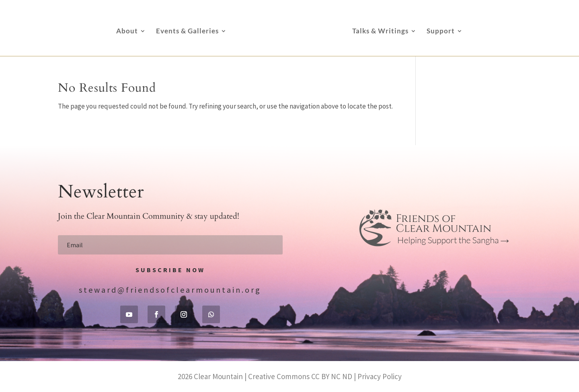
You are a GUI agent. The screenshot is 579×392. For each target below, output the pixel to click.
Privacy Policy (380, 376)
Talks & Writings (380, 32)
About (127, 32)
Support (441, 32)
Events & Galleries (187, 32)
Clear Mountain (218, 376)
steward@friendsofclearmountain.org (170, 290)
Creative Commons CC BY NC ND (300, 376)
